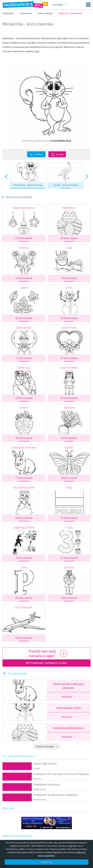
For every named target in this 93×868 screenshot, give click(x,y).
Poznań (37, 768)
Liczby (69, 527)
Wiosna (24, 248)
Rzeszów (37, 779)
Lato (69, 248)
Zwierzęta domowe (24, 447)
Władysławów (39, 789)
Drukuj (60, 154)
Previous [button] (6, 177)
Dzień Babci (24, 327)
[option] (28, 177)
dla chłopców (24, 607)
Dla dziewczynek (24, 487)
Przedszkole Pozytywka (46, 784)
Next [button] (87, 177)
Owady (69, 447)
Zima (69, 288)
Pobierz (39, 154)
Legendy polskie (24, 527)
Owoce (24, 407)
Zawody (69, 567)
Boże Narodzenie (24, 208)
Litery (24, 567)
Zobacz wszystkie (47, 746)
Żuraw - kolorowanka (66, 185)
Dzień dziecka (69, 367)
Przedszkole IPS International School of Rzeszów (61, 774)
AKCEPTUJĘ (46, 862)
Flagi (69, 487)
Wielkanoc (69, 208)
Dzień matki (69, 327)
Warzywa (69, 407)
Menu (88, 5)
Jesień (24, 288)
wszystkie (69, 697)
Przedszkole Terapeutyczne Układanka (55, 795)
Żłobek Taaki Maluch (45, 764)
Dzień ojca (24, 367)
